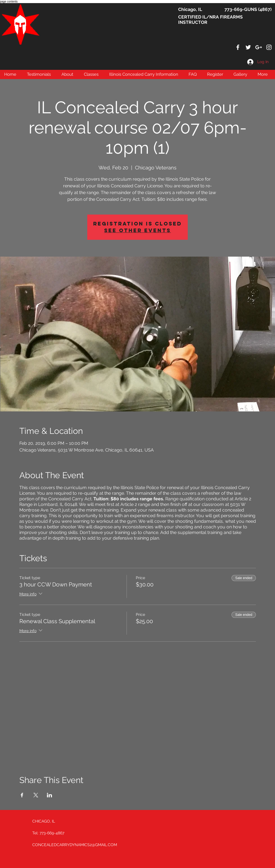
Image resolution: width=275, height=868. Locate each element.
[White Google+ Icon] (259, 47)
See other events (137, 230)
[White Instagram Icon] (269, 47)
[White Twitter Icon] (248, 47)
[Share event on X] (36, 795)
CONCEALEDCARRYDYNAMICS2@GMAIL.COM (75, 845)
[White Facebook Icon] (238, 47)
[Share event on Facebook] (22, 795)
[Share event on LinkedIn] (50, 795)
